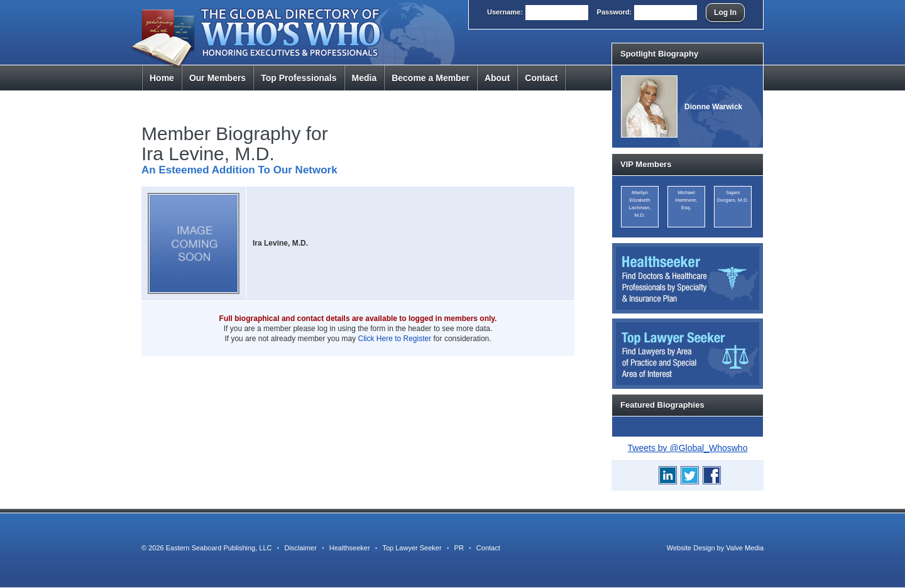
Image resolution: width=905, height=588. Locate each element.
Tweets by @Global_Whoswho (688, 448)
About (497, 78)
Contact (541, 78)
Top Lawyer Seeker (412, 548)
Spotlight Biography (659, 54)
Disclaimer (300, 548)
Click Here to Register (395, 339)
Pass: (615, 12)
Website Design (691, 548)
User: (505, 12)
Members (217, 78)
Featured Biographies (662, 405)
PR (459, 548)
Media (365, 78)
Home (162, 78)
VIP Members (646, 164)
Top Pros (299, 78)
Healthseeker (350, 548)
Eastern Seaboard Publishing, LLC (219, 548)
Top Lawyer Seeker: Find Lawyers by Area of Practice (688, 354)
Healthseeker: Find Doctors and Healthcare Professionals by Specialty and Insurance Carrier (688, 278)
